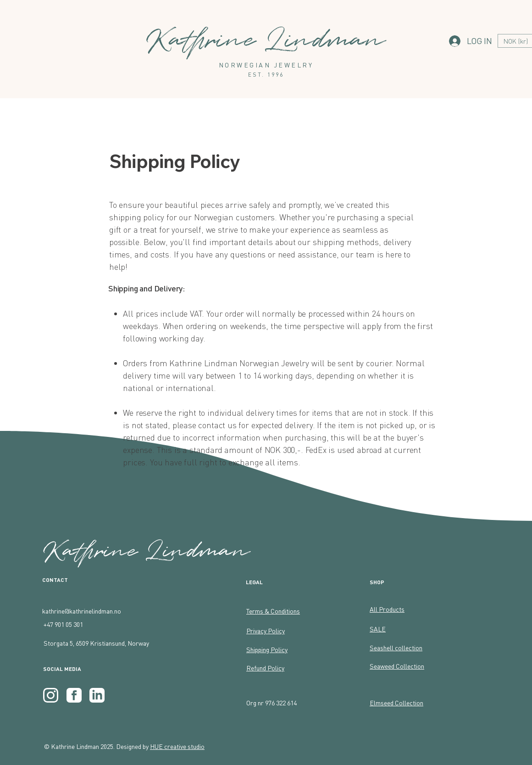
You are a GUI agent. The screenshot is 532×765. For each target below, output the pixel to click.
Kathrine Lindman (147, 551)
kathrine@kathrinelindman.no (82, 611)
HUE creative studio (177, 746)
